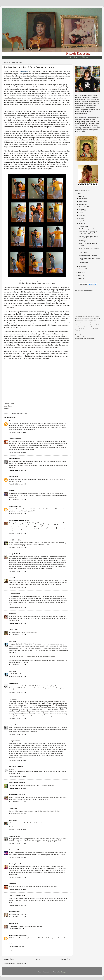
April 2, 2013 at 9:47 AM (16, 929)
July (81, 213)
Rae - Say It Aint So (15, 864)
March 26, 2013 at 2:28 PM (17, 571)
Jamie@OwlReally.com (16, 520)
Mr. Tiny (11, 683)
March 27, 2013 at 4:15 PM (17, 877)
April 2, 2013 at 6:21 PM (16, 947)
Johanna (12, 923)
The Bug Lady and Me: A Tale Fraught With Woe (88, 237)
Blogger (63, 972)
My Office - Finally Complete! (88, 255)
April (81, 221)
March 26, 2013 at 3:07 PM (17, 635)
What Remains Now (15, 783)
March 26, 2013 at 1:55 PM (17, 534)
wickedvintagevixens (16, 935)
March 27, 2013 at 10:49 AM (18, 830)
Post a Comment (12, 951)
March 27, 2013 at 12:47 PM (18, 857)
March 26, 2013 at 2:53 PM (17, 623)
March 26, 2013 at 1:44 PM (17, 514)
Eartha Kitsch (13, 439)
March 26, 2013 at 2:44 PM (17, 587)
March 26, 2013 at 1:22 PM (17, 484)
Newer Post (9, 959)
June (81, 215)
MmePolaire (13, 459)
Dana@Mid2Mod (14, 554)
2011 (79, 275)
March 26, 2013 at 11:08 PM (18, 776)
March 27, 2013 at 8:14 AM (17, 802)
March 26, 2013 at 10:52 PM (18, 760)
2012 (79, 272)
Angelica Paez (13, 506)
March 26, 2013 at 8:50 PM (17, 734)
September (83, 207)
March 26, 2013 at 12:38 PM (18, 432)
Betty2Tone (12, 540)
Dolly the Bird (13, 725)
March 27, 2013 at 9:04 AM (17, 814)
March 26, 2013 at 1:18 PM (17, 470)
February (82, 266)
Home (38, 959)
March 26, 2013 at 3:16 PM (17, 677)
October (82, 204)
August (82, 210)
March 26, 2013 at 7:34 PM (17, 693)
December (83, 199)
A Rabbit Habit (84, 226)
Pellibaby (12, 477)
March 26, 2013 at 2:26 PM (17, 548)
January (82, 269)
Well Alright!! (83, 241)
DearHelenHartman (15, 794)
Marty (11, 641)
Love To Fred (83, 253)
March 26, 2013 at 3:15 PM (17, 665)
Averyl (11, 820)
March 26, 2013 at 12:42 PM (18, 452)
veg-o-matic (13, 911)
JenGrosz (12, 836)
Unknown (12, 421)
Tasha (11, 614)
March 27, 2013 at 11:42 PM (18, 889)
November (83, 201)
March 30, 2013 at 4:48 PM (17, 917)
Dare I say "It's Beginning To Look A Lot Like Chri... (88, 233)
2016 (79, 193)
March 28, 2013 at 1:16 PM (17, 905)
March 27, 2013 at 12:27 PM (18, 844)
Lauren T (12, 629)
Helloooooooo (83, 263)
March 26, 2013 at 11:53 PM (18, 788)
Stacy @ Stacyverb (15, 896)
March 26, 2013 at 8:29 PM (17, 718)
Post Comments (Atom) (20, 964)
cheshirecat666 (14, 850)
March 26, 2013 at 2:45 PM (17, 607)
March (81, 224)
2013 (79, 196)
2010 (79, 278)
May (81, 218)
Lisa (10, 578)
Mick (10, 490)
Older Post (66, 959)
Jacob (11, 884)
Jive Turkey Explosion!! (86, 229)
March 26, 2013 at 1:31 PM (17, 500)
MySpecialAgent (14, 767)
